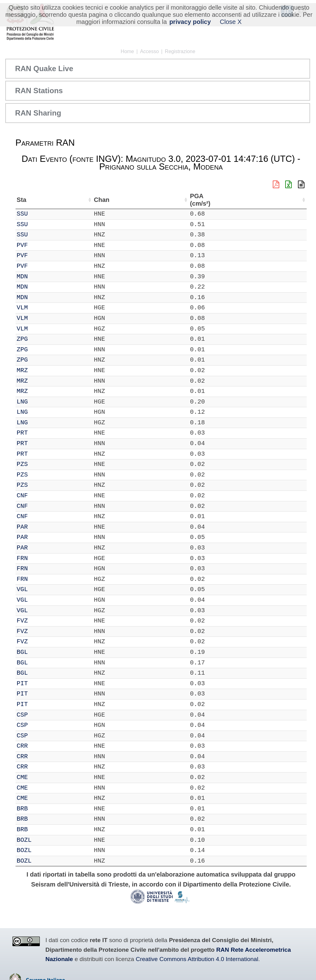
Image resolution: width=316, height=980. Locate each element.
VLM (40, 308)
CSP (40, 715)
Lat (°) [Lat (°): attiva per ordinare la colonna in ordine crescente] (104, 200)
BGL (40, 652)
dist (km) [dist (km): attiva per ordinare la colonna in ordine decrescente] (265, 200)
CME (40, 777)
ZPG (40, 339)
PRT (40, 433)
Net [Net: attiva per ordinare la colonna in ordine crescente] (22, 200)
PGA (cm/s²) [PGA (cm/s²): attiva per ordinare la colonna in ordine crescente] (289, 200)
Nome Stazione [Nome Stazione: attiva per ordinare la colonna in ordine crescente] (179, 200)
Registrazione (180, 51)
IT (21, 214)
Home (127, 51)
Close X (231, 22)
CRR (40, 746)
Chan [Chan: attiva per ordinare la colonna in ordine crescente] (61, 200)
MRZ (40, 370)
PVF (40, 245)
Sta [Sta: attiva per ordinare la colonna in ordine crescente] (39, 200)
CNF (40, 496)
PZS (40, 464)
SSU (40, 214)
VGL (40, 589)
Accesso (149, 51)
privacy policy (190, 22)
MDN (40, 277)
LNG (40, 402)
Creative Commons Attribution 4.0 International (197, 959)
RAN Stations (39, 91)
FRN (40, 558)
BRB (40, 809)
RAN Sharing (38, 113)
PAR (40, 527)
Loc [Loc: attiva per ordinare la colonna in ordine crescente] (82, 200)
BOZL (42, 840)
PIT (40, 684)
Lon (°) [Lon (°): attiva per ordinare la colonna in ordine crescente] (136, 200)
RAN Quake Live (44, 68)
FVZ (40, 621)
